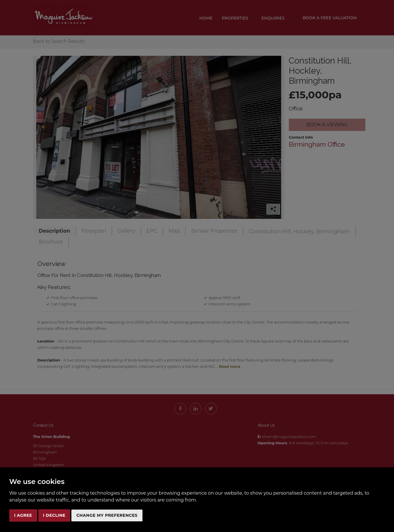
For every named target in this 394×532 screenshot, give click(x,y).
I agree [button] (23, 515)
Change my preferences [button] (107, 515)
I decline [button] (54, 515)
